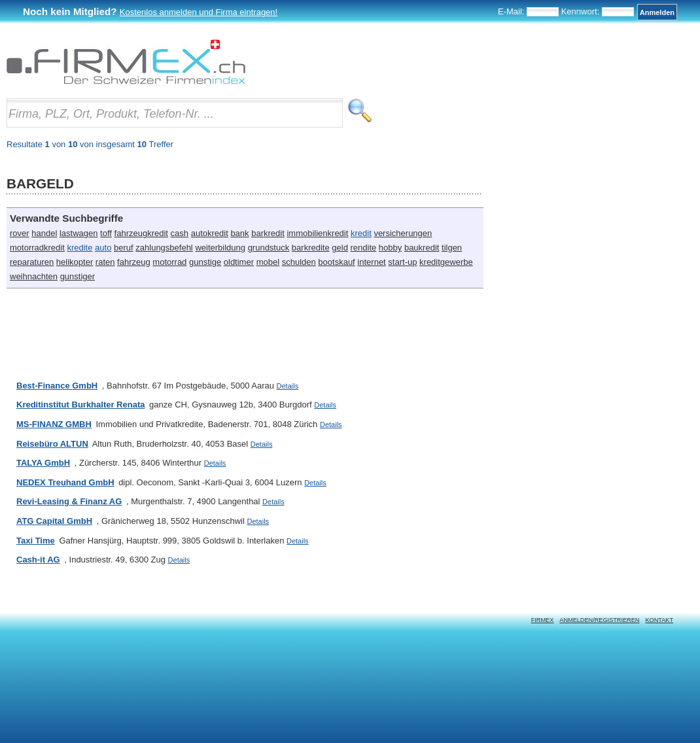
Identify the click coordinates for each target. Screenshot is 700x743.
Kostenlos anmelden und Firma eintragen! (199, 12)
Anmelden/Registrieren (599, 620)
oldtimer (239, 262)
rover (20, 233)
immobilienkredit (317, 233)
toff (106, 233)
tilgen (452, 248)
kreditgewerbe (446, 262)
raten (105, 262)
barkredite (311, 248)
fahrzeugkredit (141, 233)
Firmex (543, 620)
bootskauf (336, 262)
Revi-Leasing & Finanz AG (69, 501)
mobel (268, 262)
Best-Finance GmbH (57, 386)
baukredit (422, 248)
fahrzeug (134, 262)
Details (288, 386)
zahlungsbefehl (164, 248)
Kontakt (659, 620)
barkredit (268, 233)
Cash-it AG (38, 560)
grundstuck (269, 248)
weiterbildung (220, 248)
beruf (124, 248)
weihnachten (34, 276)
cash (180, 233)
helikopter (75, 262)
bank (239, 233)
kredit (361, 233)
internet (371, 262)
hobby (390, 248)
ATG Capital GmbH (54, 521)
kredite (79, 248)
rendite (363, 248)
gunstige (205, 262)
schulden (299, 262)
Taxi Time (36, 541)
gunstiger (78, 276)
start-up (402, 262)
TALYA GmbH (43, 463)
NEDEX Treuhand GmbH (65, 482)
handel (44, 233)
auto (103, 248)
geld (340, 248)
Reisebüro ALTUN (52, 444)
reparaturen (32, 262)
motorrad (169, 262)
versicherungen (403, 233)
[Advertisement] (245, 328)
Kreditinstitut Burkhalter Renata (80, 405)
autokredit (210, 233)
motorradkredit (37, 248)
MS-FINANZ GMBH (54, 424)
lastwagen (79, 233)
